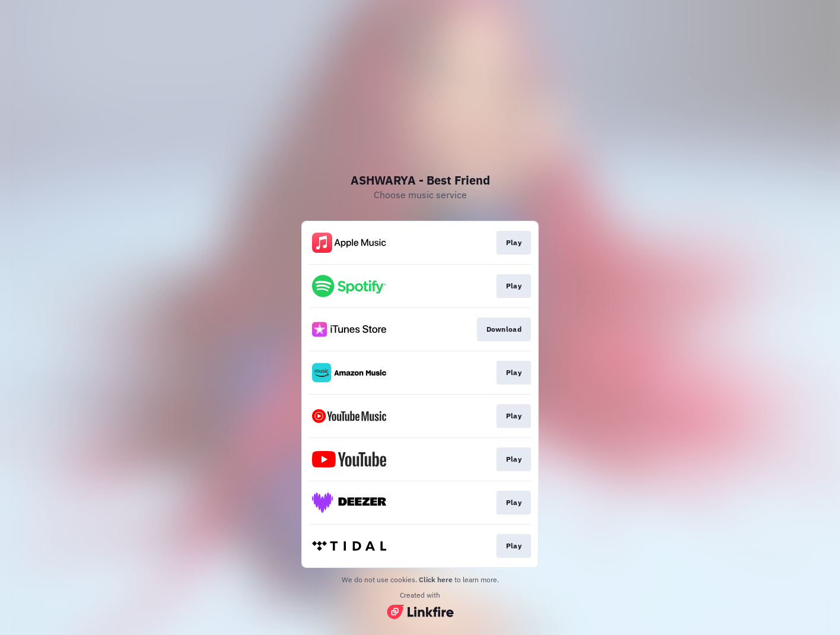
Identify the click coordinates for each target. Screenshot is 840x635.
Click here (436, 580)
